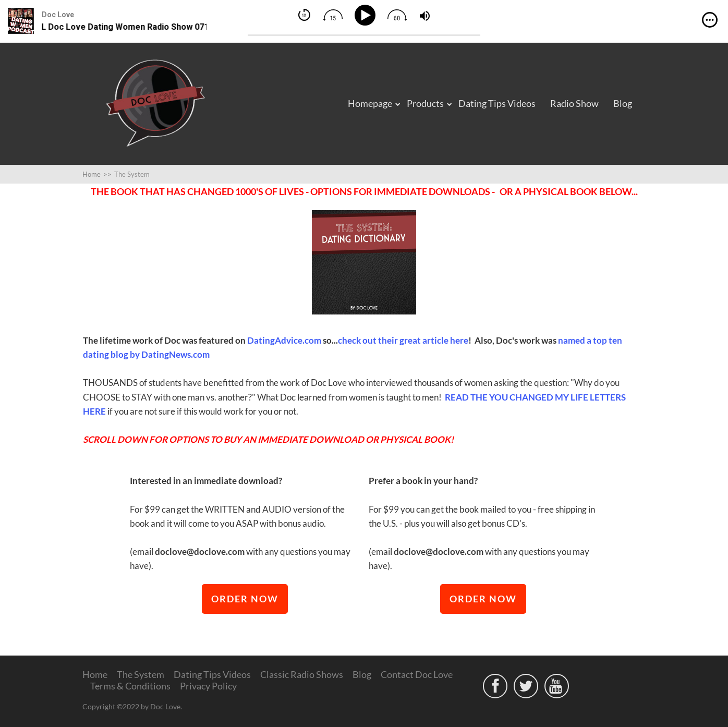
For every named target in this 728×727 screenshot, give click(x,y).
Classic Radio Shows (302, 674)
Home (95, 674)
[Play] (367, 15)
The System (141, 674)
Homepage (370, 103)
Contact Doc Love (417, 674)
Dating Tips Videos (497, 103)
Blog (623, 103)
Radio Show (574, 103)
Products (425, 103)
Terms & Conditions (130, 686)
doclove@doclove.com (200, 552)
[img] (710, 20)
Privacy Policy (208, 686)
